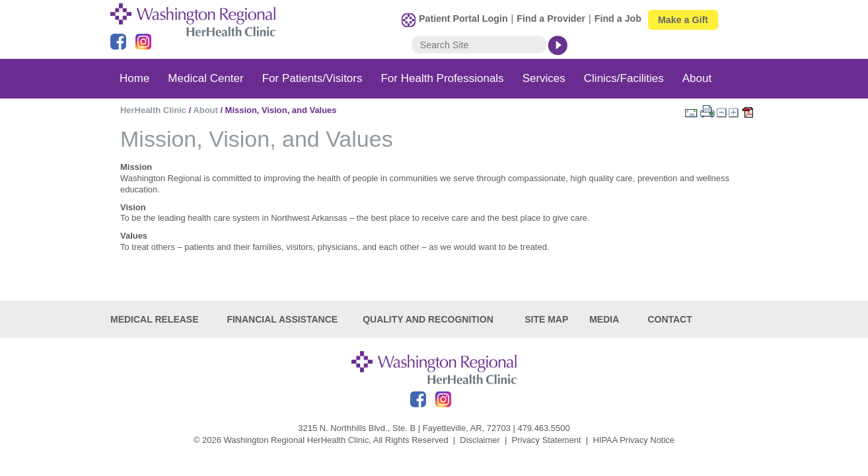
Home (134, 78)
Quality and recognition (428, 319)
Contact (669, 319)
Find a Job (618, 19)
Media (604, 319)
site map (546, 319)
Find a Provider (551, 19)
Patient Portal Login (463, 19)
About (697, 78)
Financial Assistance (282, 319)
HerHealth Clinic (153, 110)
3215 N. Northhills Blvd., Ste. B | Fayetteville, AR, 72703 (404, 428)
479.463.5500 (543, 428)
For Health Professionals (442, 78)
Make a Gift (683, 20)
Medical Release (155, 319)
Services (544, 78)
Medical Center (205, 78)
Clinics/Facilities (624, 78)
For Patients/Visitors (312, 78)
